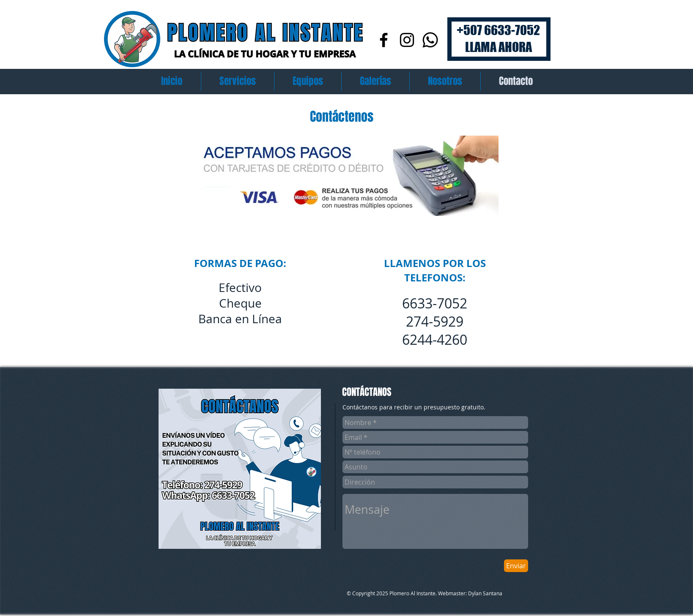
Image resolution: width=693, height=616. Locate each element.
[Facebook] (384, 40)
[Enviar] (516, 566)
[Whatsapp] (430, 40)
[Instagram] (407, 40)
